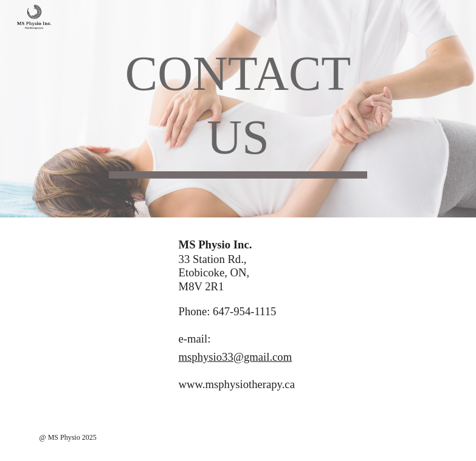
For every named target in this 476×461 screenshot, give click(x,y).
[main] (238, 109)
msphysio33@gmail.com (236, 357)
